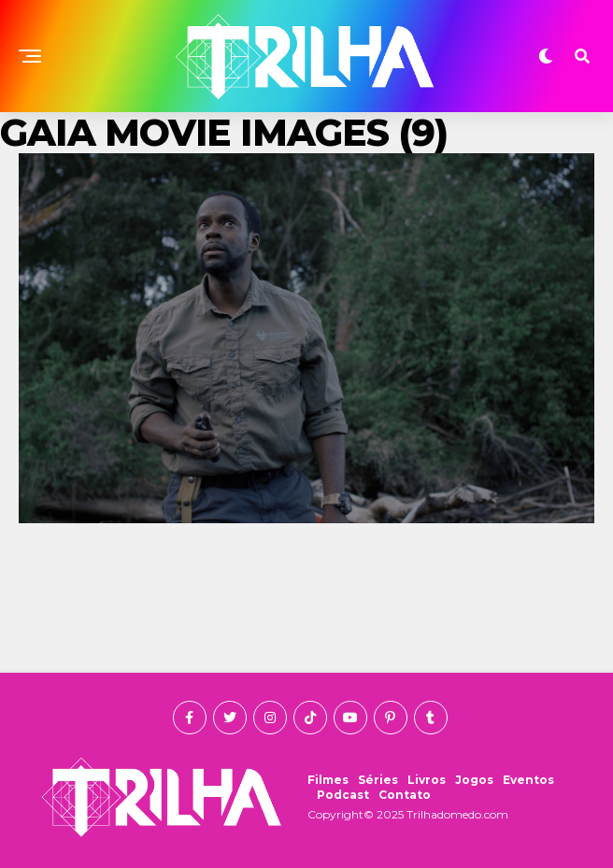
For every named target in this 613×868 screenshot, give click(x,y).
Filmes (328, 780)
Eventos (528, 780)
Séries (378, 780)
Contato (405, 795)
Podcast (343, 795)
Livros (427, 780)
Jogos (474, 780)
